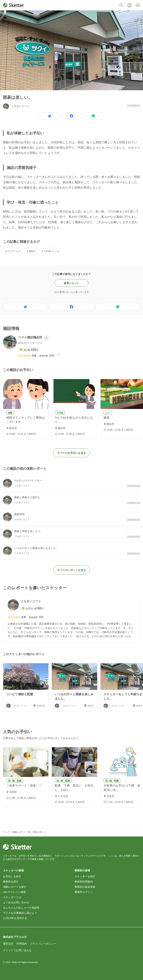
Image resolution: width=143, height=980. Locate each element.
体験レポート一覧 (21, 832)
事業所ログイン (84, 892)
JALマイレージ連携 (14, 892)
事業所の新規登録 (85, 887)
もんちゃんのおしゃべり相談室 (21, 908)
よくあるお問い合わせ (16, 902)
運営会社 (8, 944)
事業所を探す (11, 882)
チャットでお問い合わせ (17, 950)
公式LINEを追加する (15, 918)
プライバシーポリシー (43, 944)
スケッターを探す (85, 876)
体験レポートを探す (15, 887)
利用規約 (22, 944)
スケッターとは (12, 897)
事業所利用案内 (84, 882)
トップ (6, 832)
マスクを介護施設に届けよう (20, 913)
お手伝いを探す (12, 876)
